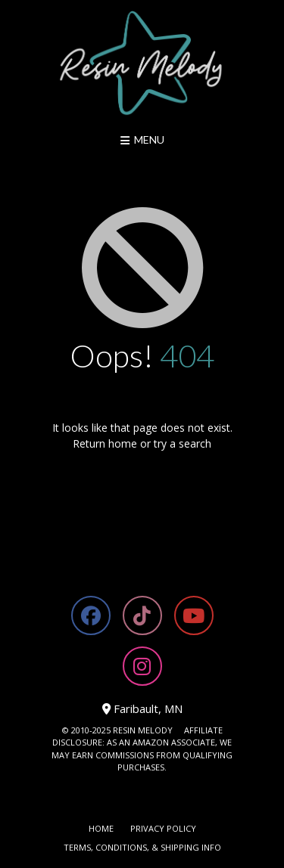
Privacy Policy (163, 828)
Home (101, 828)
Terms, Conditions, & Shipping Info (142, 847)
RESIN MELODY (143, 730)
